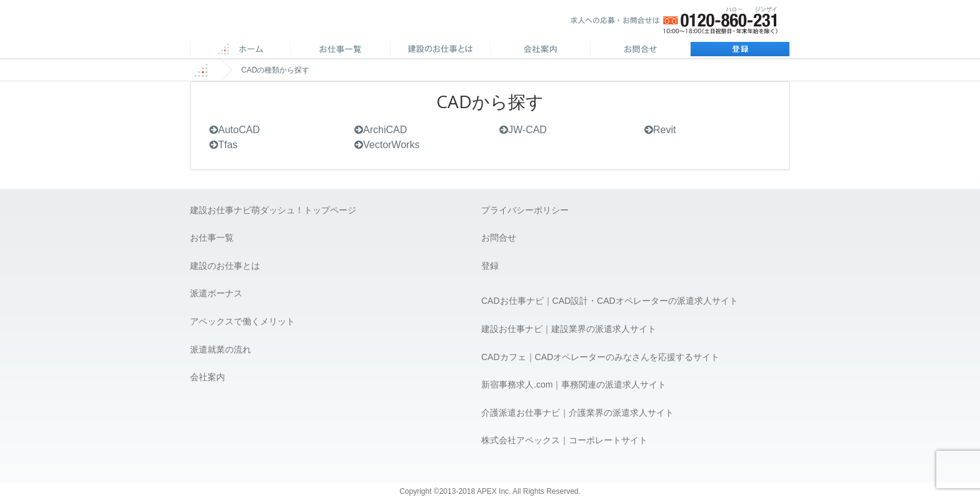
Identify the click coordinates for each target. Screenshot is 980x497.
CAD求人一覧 (340, 50)
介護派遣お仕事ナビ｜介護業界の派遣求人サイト (577, 413)
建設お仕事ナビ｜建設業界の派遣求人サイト (569, 329)
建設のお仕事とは (225, 266)
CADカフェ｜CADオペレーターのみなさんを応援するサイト (600, 357)
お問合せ (640, 50)
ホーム (240, 50)
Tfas (223, 145)
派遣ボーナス (216, 293)
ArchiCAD (381, 130)
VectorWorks (387, 145)
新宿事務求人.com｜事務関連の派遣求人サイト (574, 384)
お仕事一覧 (212, 238)
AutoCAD (235, 130)
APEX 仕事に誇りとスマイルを (278, 24)
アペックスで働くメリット (242, 321)
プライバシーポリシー (525, 210)
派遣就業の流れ (221, 349)
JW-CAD (523, 130)
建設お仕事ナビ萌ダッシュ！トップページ (273, 210)
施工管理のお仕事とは (440, 50)
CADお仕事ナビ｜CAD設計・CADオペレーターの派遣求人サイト (610, 301)
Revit (660, 130)
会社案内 (540, 50)
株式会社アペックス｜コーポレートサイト (564, 440)
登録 (740, 50)
